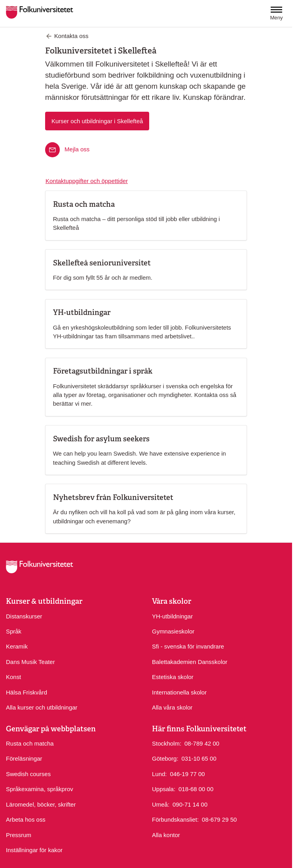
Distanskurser (24, 616)
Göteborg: (165, 758)
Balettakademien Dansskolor (190, 662)
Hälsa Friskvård (27, 692)
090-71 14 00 (190, 804)
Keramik (17, 646)
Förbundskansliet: (175, 819)
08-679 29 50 (219, 819)
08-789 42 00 (202, 743)
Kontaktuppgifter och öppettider (87, 181)
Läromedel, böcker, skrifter (41, 804)
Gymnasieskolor (173, 631)
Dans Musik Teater (30, 662)
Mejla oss (77, 149)
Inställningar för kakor (34, 850)
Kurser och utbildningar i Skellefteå (97, 121)
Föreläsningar (24, 758)
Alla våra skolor (172, 707)
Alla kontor (166, 835)
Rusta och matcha (30, 743)
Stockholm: (167, 743)
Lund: (159, 774)
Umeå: (161, 804)
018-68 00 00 (196, 789)
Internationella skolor (179, 692)
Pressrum (19, 835)
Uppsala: (164, 789)
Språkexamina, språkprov (40, 789)
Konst (13, 677)
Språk (14, 631)
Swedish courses (28, 774)
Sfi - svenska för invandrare (188, 646)
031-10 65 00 (199, 758)
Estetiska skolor (173, 677)
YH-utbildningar (172, 616)
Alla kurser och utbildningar (42, 707)
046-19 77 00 (187, 774)
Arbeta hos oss (26, 819)
